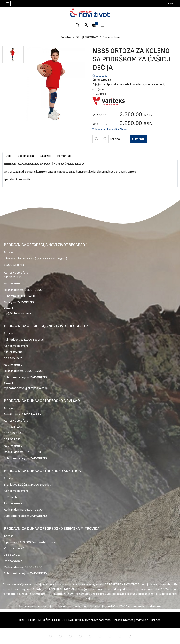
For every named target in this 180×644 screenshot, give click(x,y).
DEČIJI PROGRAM (87, 37)
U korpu (139, 139)
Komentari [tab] (64, 156)
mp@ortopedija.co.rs (17, 313)
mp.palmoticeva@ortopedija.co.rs (26, 388)
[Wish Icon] (105, 139)
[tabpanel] (90, 172)
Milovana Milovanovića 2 (19, 259)
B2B (170, 4)
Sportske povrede (118, 85)
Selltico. (156, 620)
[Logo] (90, 13)
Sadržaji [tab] (45, 156)
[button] (86, 25)
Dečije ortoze (111, 37)
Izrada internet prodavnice (131, 620)
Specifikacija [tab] (26, 156)
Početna (66, 37)
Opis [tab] (8, 156)
